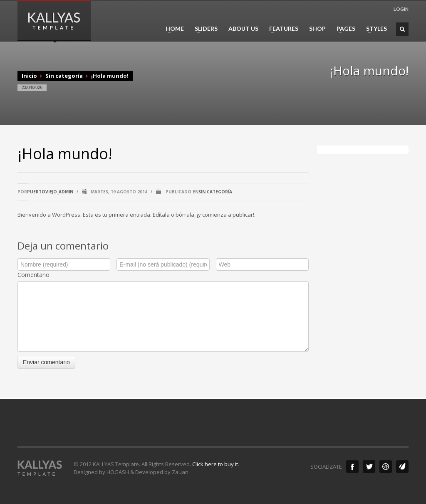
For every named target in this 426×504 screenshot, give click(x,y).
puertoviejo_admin (50, 192)
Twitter (369, 467)
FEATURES (281, 29)
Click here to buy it (215, 464)
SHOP (317, 29)
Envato (402, 467)
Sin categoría (64, 76)
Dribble (386, 467)
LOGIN (401, 9)
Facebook (352, 467)
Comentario (33, 275)
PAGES (343, 29)
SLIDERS (204, 29)
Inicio (29, 76)
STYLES (374, 29)
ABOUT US (243, 29)
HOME (172, 29)
